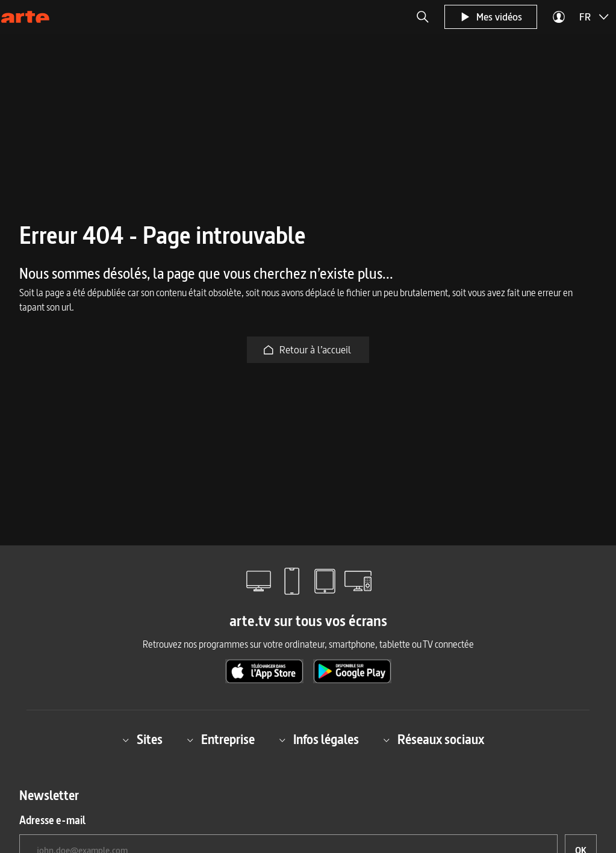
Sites (142, 740)
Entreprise (221, 740)
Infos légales (319, 740)
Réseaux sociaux (434, 740)
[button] (423, 17)
